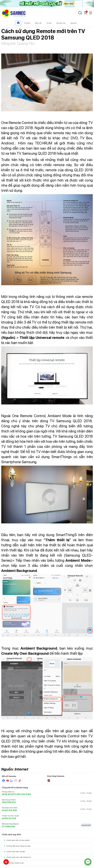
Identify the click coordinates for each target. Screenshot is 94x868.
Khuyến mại (61, 23)
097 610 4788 (24, 794)
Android (73, 23)
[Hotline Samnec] (6, 862)
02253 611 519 (9, 818)
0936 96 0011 (9, 794)
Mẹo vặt (38, 23)
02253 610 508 (9, 810)
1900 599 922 (9, 802)
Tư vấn (49, 23)
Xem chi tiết (86, 825)
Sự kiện (27, 23)
